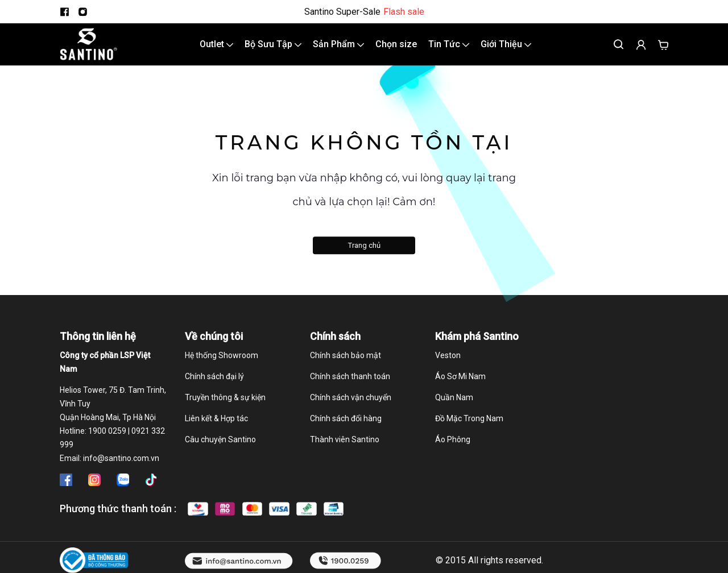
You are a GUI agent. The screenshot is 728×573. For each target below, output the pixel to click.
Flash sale (404, 12)
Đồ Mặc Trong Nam (469, 429)
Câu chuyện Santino (220, 450)
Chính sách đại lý (214, 387)
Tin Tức (449, 49)
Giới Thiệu (506, 49)
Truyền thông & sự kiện (225, 408)
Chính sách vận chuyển (351, 408)
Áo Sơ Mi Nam (460, 387)
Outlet (216, 49)
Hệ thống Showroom (222, 366)
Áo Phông (453, 450)
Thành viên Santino (345, 450)
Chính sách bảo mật (346, 366)
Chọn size (396, 49)
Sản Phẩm (338, 49)
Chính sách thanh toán (350, 387)
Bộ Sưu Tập (273, 49)
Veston (448, 366)
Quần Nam (454, 408)
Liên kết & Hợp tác (216, 429)
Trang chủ (364, 255)
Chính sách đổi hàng (346, 429)
